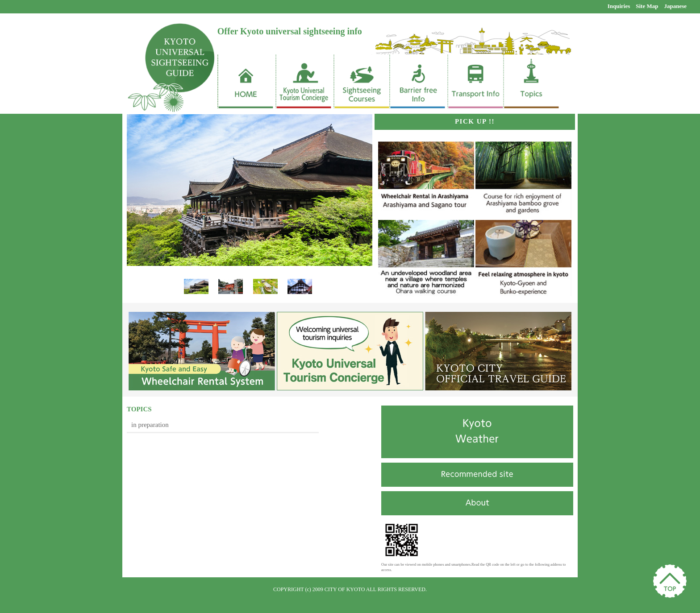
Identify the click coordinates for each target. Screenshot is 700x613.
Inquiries (619, 6)
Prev (196, 292)
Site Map (647, 6)
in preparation (150, 425)
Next (306, 292)
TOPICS (139, 409)
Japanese (675, 6)
